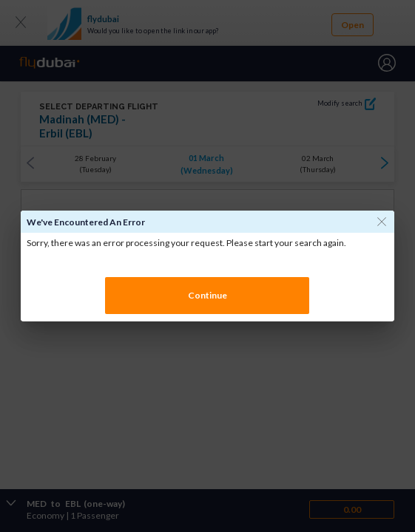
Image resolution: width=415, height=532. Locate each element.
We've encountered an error (86, 222)
